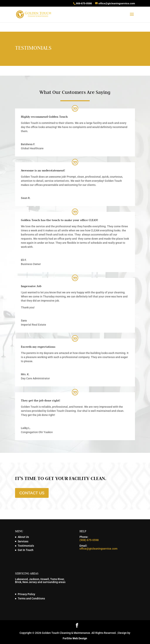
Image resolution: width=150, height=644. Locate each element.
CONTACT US (32, 493)
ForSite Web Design (75, 638)
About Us (23, 537)
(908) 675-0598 (89, 540)
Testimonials (26, 546)
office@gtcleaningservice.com (98, 549)
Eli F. (24, 260)
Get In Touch (26, 550)
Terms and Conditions (31, 598)
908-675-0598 (84, 3)
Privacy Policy (26, 594)
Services (23, 541)
